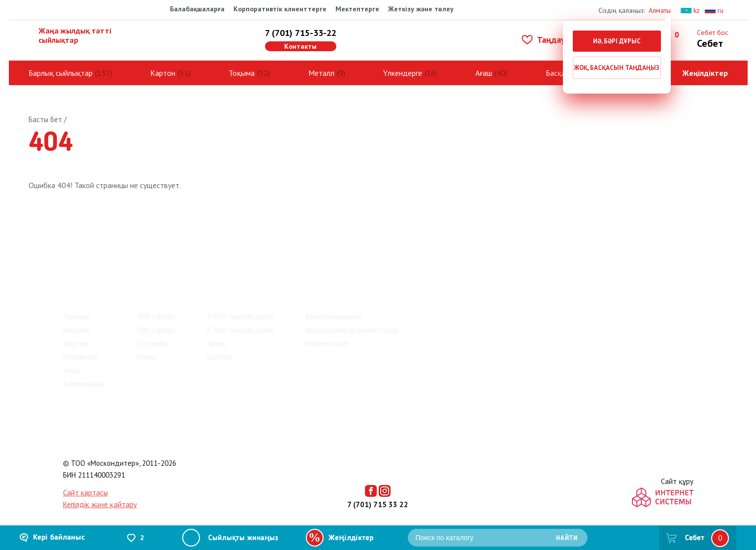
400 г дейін (155, 316)
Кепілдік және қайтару (100, 504)
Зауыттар (131, 241)
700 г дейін (155, 330)
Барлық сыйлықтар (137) (105, 274)
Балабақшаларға (197, 9)
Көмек (232, 241)
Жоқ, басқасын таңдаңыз (617, 68)
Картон (163, 73)
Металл (321, 73)
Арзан (216, 343)
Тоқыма (242, 73)
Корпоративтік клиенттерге (280, 9)
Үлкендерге (403, 73)
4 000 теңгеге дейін (240, 316)
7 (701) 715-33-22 (301, 33)
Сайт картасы (85, 493)
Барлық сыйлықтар (61, 73)
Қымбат (220, 356)
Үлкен (146, 356)
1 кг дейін (153, 343)
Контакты (300, 46)
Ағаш (484, 73)
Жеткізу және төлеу (421, 9)
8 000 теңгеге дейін (240, 330)
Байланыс (185, 241)
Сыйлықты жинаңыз (243, 538)
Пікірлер (79, 241)
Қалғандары (84, 384)
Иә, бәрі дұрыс (617, 41)
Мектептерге (357, 9)
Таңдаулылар (556, 40)
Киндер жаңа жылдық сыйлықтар (205, 274)
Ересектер (81, 356)
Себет (695, 538)
